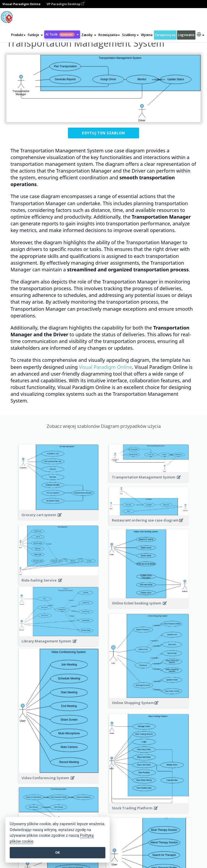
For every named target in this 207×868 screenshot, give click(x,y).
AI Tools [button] (62, 34)
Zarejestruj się (165, 35)
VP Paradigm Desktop (65, 4)
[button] (35, 35)
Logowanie (186, 35)
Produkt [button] (18, 35)
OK (58, 853)
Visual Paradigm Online (106, 367)
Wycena (147, 35)
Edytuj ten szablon (103, 133)
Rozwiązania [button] (109, 35)
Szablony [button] (130, 35)
